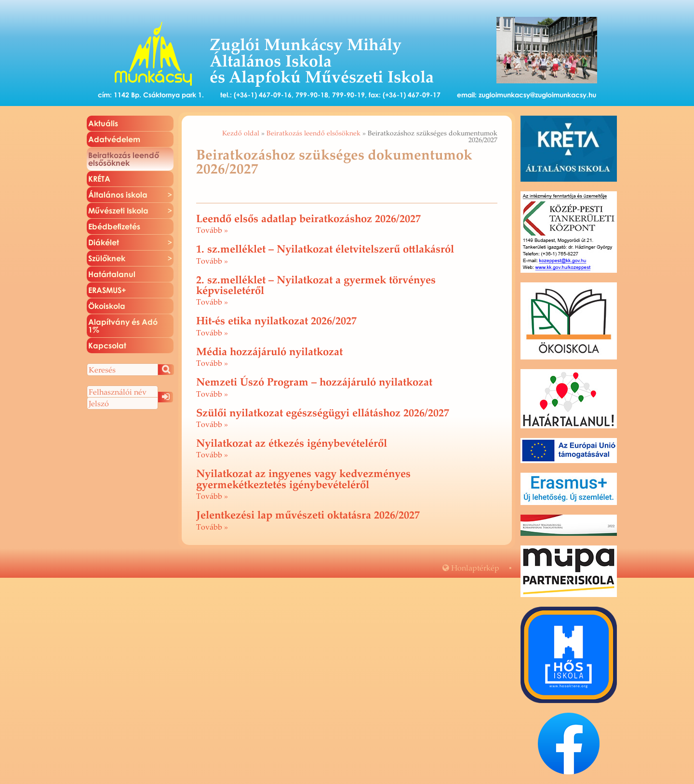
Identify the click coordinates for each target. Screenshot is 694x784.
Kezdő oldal (241, 133)
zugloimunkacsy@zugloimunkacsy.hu (537, 95)
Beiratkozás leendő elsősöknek (314, 133)
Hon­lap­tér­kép (471, 568)
